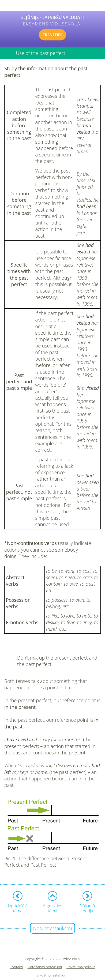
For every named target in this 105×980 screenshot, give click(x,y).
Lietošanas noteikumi (45, 967)
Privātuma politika (81, 967)
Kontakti (16, 967)
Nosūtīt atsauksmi (53, 928)
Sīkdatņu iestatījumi (52, 975)
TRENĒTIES (53, 35)
